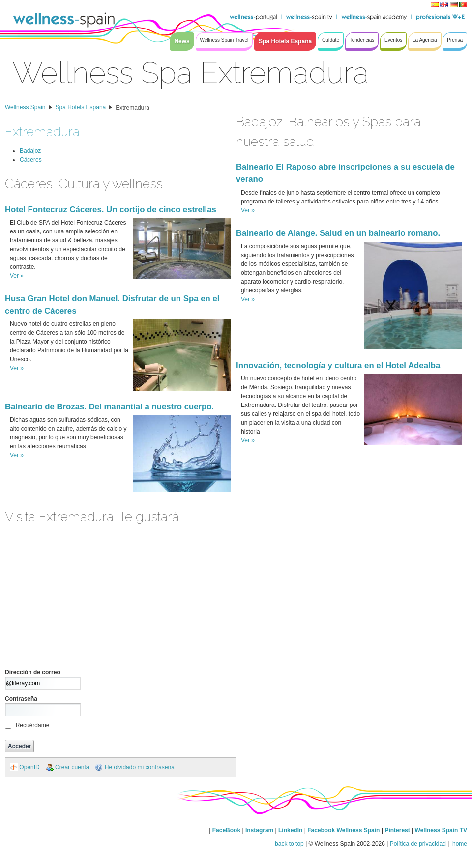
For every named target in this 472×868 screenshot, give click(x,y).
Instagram (259, 830)
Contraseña (21, 699)
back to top (289, 844)
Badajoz (30, 151)
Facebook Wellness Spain (343, 830)
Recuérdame (33, 725)
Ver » (17, 276)
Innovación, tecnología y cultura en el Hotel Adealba (338, 365)
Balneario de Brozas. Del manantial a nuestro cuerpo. (109, 407)
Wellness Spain (25, 107)
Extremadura (133, 108)
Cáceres (31, 160)
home (459, 844)
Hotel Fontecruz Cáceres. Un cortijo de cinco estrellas (111, 210)
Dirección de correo (33, 672)
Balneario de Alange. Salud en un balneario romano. (338, 233)
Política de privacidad (418, 844)
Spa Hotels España (81, 107)
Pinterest (398, 830)
